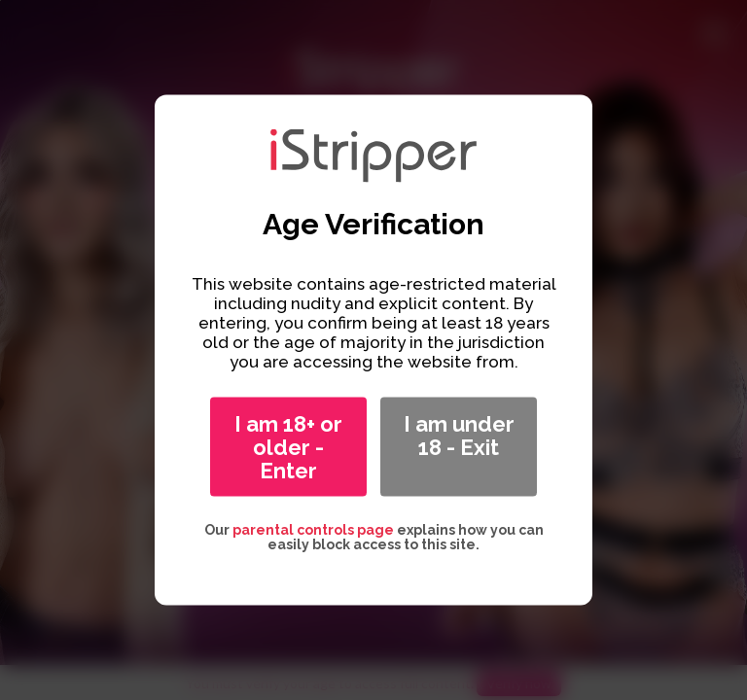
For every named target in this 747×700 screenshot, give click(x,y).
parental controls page (313, 530)
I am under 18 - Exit (459, 436)
